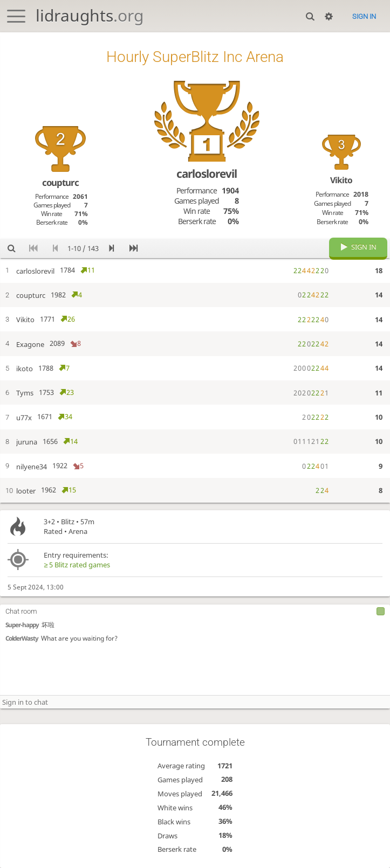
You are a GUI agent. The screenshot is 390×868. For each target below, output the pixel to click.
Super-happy (22, 625)
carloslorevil (207, 173)
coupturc (60, 182)
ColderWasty (22, 638)
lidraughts (90, 15)
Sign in (364, 16)
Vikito (341, 180)
